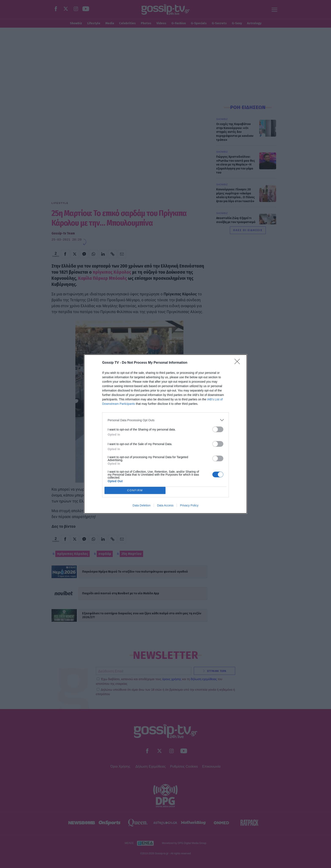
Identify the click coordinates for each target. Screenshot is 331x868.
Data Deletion (142, 505)
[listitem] (165, 420)
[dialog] (165, 434)
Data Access (165, 505)
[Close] (239, 363)
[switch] (218, 429)
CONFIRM (135, 491)
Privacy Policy (189, 505)
